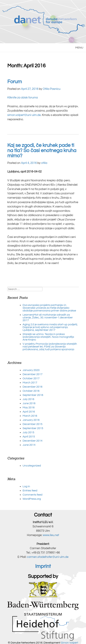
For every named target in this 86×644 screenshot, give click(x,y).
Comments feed (32, 495)
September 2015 (33, 428)
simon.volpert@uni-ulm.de (24, 115)
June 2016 (29, 403)
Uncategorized (32, 466)
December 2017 (32, 374)
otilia (44, 163)
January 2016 (31, 420)
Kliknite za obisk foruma (23, 98)
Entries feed (30, 491)
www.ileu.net (51, 535)
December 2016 (32, 387)
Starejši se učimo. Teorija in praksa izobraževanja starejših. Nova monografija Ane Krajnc (48, 337)
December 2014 (32, 441)
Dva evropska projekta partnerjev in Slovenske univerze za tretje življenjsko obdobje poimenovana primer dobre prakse (49, 308)
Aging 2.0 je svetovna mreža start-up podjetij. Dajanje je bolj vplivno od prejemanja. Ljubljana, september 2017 (50, 327)
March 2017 (30, 383)
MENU (79, 48)
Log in (26, 486)
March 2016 (30, 416)
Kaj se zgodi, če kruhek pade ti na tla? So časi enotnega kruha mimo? (42, 151)
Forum (15, 82)
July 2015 (28, 432)
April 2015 (29, 437)
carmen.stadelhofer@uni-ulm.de (48, 557)
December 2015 (32, 424)
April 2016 (29, 412)
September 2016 (33, 395)
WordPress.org (32, 499)
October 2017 (31, 378)
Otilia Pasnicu (51, 89)
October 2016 (31, 391)
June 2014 (29, 445)
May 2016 (29, 407)
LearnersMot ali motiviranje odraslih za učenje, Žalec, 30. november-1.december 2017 (48, 318)
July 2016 (28, 399)
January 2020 (31, 370)
